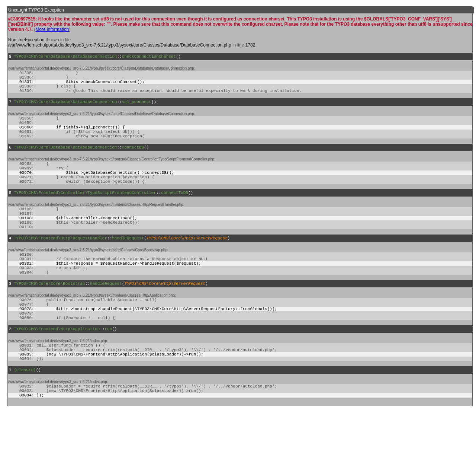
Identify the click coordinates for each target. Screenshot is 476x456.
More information (52, 29)
